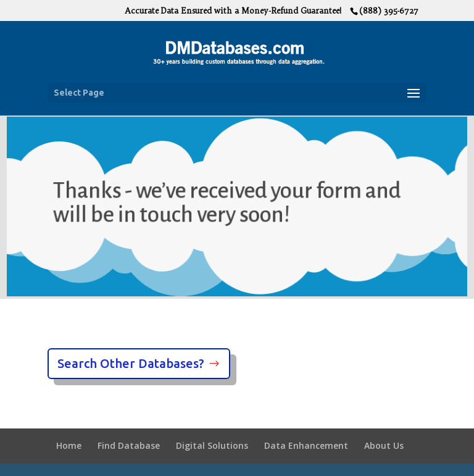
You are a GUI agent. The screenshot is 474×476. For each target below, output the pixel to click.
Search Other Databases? (131, 363)
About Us (384, 445)
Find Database (129, 445)
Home (69, 445)
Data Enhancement (306, 445)
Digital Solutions (212, 445)
